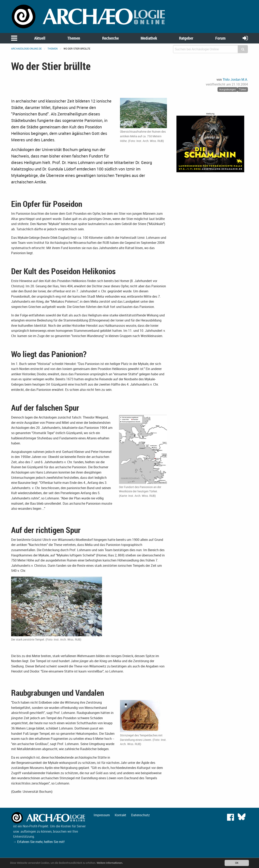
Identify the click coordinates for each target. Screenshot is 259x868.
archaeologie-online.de (26, 49)
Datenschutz (140, 815)
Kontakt (120, 815)
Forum (220, 38)
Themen (74, 38)
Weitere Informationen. (110, 863)
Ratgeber (186, 38)
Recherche (110, 38)
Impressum (102, 815)
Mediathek (149, 38)
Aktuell (40, 38)
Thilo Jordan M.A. (235, 79)
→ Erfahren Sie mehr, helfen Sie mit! (39, 842)
